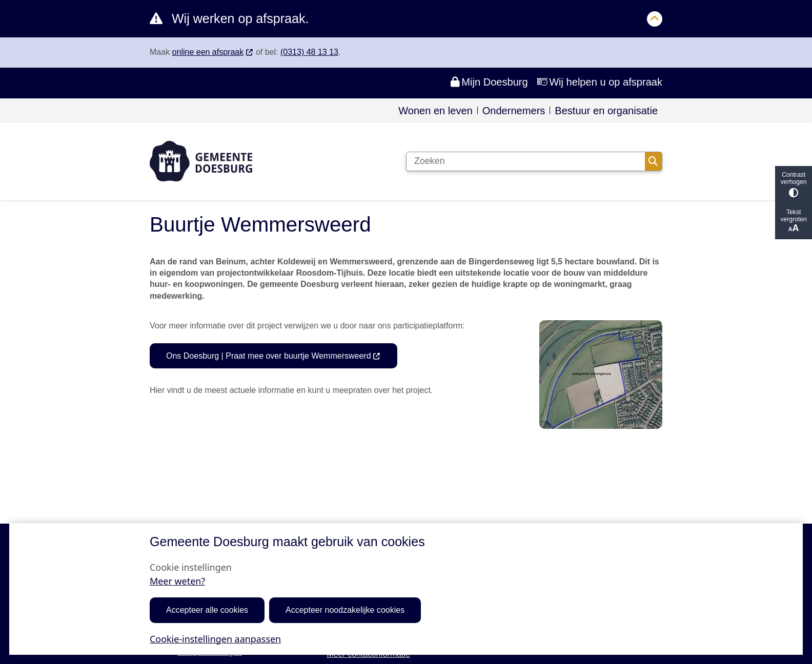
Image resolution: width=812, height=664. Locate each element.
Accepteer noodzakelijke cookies (345, 610)
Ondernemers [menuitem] (514, 111)
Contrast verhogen (794, 184)
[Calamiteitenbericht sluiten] (655, 19)
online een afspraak (213, 52)
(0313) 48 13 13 (309, 52)
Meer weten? (177, 581)
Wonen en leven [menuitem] (435, 111)
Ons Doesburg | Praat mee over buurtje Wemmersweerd (273, 356)
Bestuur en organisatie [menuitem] (606, 111)
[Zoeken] (526, 161)
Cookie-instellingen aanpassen (215, 638)
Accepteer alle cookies (207, 610)
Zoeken (653, 161)
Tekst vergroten (794, 221)
